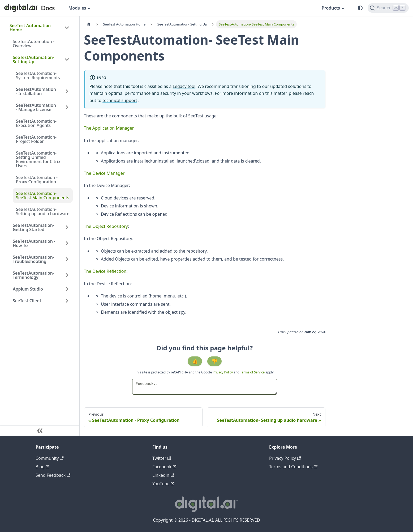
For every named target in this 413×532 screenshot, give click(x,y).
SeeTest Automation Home (30, 28)
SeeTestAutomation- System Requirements (38, 75)
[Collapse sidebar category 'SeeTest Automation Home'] (67, 28)
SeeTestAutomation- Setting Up (33, 59)
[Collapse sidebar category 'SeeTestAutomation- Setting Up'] (67, 59)
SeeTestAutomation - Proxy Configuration (37, 180)
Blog (42, 467)
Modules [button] (77, 8)
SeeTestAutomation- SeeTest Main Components (43, 195)
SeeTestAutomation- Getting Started (33, 227)
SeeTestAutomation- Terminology (33, 275)
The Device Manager (104, 173)
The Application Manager (109, 128)
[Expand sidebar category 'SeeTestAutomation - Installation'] (67, 91)
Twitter (162, 458)
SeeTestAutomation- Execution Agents (36, 123)
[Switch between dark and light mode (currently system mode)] (360, 8)
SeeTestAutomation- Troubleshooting (33, 259)
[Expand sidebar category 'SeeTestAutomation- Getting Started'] (67, 227)
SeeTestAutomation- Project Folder (36, 139)
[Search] (388, 8)
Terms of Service (252, 372)
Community (50, 458)
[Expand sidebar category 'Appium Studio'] (67, 289)
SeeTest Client (27, 301)
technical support (120, 100)
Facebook (164, 467)
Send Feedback (53, 475)
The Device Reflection (105, 271)
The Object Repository (106, 226)
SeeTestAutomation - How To (34, 243)
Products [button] (331, 8)
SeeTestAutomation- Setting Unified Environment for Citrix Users (38, 159)
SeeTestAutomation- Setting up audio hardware (43, 211)
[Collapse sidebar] (40, 431)
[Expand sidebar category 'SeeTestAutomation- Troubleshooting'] (67, 259)
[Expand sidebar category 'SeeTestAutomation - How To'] (67, 243)
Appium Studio (28, 289)
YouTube (163, 484)
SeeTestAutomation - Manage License (36, 107)
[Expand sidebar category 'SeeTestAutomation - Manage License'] (67, 107)
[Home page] (89, 24)
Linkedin (163, 475)
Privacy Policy (223, 372)
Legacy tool (184, 86)
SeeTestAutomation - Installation (36, 91)
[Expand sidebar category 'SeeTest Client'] (67, 301)
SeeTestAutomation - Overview (34, 44)
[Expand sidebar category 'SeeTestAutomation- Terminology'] (67, 275)
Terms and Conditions (293, 467)
